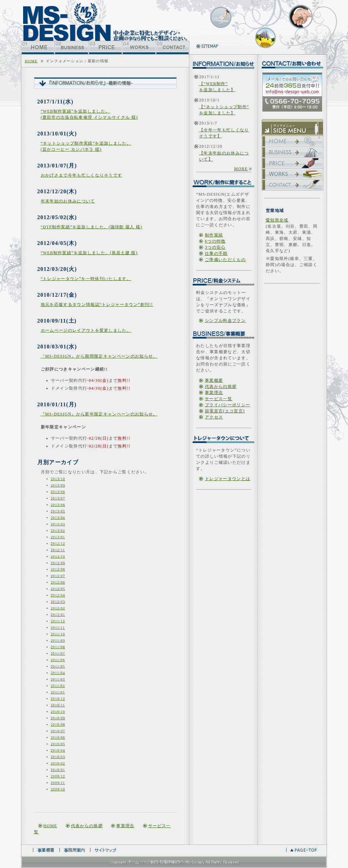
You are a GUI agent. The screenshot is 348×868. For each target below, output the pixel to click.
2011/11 (58, 628)
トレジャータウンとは (228, 479)
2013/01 (58, 537)
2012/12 (58, 544)
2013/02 (58, 531)
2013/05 (58, 511)
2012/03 (58, 602)
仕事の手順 (216, 253)
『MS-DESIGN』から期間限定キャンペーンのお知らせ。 (99, 356)
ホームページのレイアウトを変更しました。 (86, 330)
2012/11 (58, 550)
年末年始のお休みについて (68, 201)
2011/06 (58, 660)
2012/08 (58, 569)
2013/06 (58, 505)
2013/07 (58, 498)
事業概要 (214, 380)
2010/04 (58, 750)
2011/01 (58, 692)
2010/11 (58, 705)
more (241, 169)
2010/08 (58, 725)
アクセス (214, 417)
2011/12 (58, 621)
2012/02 (58, 608)
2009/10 (58, 789)
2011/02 (58, 686)
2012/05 (58, 589)
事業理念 (125, 826)
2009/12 (58, 776)
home (31, 61)
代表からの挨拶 (87, 826)
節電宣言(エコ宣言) (225, 411)
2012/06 (58, 582)
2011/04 (58, 673)
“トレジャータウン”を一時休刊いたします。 (86, 279)
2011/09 (58, 641)
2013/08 (58, 492)
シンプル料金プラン (225, 321)
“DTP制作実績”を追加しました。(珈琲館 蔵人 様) (92, 227)
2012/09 (58, 563)
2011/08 (58, 647)
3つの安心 (215, 247)
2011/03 (58, 679)
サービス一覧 (219, 399)
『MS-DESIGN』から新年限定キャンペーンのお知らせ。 (99, 414)
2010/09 (58, 718)
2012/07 (58, 576)
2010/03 (58, 757)
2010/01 (58, 770)
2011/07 (58, 653)
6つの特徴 (215, 241)
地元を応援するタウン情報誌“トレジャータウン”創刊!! (97, 305)
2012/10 (58, 556)
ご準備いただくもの (225, 260)
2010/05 (58, 744)
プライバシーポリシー (228, 405)
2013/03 (58, 524)
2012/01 (58, 615)
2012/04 (58, 595)
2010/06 (58, 738)
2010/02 (58, 763)
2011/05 (58, 666)
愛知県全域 (277, 220)
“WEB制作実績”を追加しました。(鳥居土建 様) (89, 253)
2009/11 (58, 783)
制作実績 (214, 235)
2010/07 (58, 731)
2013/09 (58, 485)
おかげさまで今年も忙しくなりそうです (82, 175)
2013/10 (58, 479)
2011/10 (58, 634)
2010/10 (58, 712)
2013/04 (58, 518)
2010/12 (58, 699)
